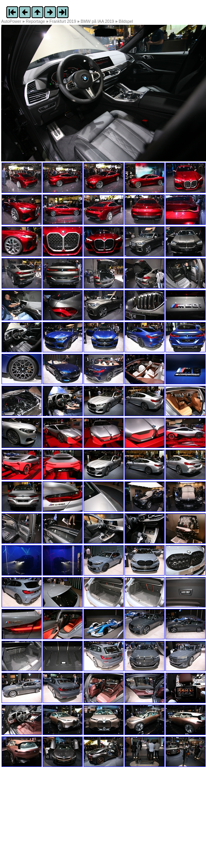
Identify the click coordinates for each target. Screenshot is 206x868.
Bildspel (126, 21)
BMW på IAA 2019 (97, 21)
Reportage (36, 21)
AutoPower (11, 21)
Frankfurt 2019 (63, 21)
